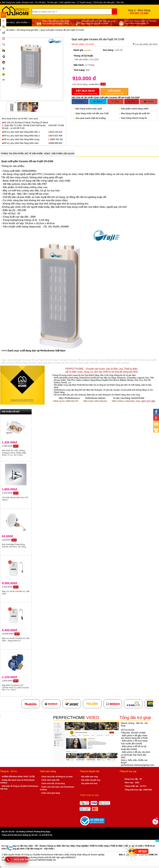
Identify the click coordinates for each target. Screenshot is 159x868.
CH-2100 (48, 161)
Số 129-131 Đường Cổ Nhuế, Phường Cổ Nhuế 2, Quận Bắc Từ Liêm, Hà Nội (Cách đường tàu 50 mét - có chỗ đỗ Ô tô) (25, 125)
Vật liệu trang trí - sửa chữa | (40, 849)
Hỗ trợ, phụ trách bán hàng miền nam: (21, 143)
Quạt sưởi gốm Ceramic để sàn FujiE (22, 161)
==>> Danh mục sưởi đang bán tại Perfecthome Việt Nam (33, 351)
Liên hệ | (120, 2)
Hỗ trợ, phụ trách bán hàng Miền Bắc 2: (21, 136)
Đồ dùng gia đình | (17, 849)
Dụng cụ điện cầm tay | (59, 846)
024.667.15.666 (139, 13)
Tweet (98, 101)
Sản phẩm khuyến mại (91, 780)
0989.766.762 (56, 139)
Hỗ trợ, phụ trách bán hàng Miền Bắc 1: (21, 132)
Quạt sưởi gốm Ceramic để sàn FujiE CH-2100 (30, 360)
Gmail (149, 101)
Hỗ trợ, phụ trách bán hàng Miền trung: (21, 139)
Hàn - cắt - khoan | (38, 846)
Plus (115, 101)
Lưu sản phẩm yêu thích (146, 44)
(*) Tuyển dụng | (84, 2)
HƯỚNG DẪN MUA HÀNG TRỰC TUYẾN (18, 777)
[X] (157, 841)
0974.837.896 (55, 136)
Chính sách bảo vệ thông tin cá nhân (57, 777)
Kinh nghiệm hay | (68, 2)
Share (80, 101)
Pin (132, 101)
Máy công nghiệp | (80, 846)
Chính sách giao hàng (51, 793)
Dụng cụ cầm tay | (20, 846)
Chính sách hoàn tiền (51, 780)
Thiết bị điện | (117, 846)
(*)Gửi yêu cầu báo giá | (104, 2)
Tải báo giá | (53, 2)
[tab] (12, 154)
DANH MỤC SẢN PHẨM (16, 22)
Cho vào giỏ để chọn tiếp (114, 92)
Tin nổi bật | (40, 2)
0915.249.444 (55, 132)
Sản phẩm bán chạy (90, 777)
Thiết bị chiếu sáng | (100, 846)
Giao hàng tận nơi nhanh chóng (86, 92)
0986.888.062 (55, 143)
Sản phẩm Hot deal (89, 783)
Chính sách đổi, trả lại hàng (53, 783)
